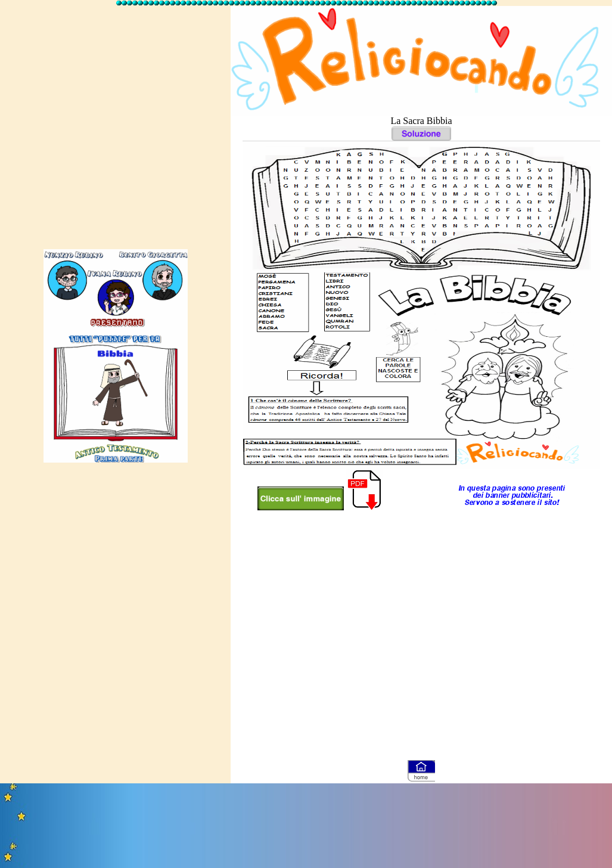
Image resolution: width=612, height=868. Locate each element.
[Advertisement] (114, 122)
